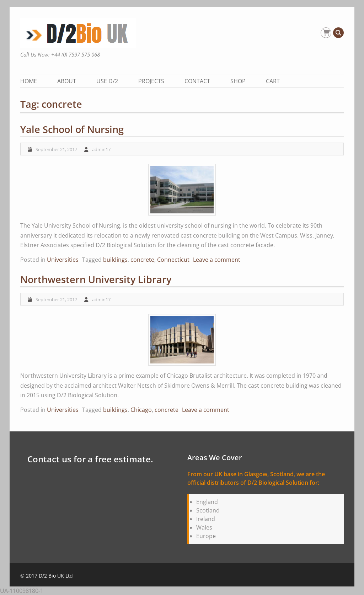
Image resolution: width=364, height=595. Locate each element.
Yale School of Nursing (72, 129)
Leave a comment (217, 260)
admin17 (101, 149)
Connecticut (173, 260)
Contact (197, 81)
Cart (273, 81)
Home (29, 81)
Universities (63, 260)
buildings (115, 260)
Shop (238, 81)
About (67, 81)
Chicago (141, 410)
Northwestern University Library (96, 279)
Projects (151, 81)
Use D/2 (107, 81)
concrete (142, 260)
